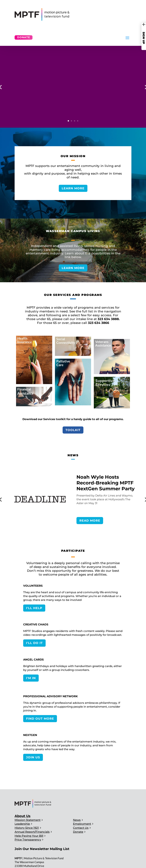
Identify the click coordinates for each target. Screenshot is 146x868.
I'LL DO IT (34, 643)
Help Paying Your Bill (29, 836)
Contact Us (81, 828)
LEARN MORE (73, 188)
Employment (82, 824)
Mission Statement (28, 820)
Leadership (22, 824)
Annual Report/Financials (32, 832)
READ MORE (90, 521)
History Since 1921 (27, 828)
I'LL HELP (34, 608)
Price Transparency (28, 840)
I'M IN (31, 678)
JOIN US (33, 757)
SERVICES (88, 112)
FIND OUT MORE (40, 719)
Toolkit (73, 430)
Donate (24, 37)
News (77, 820)
